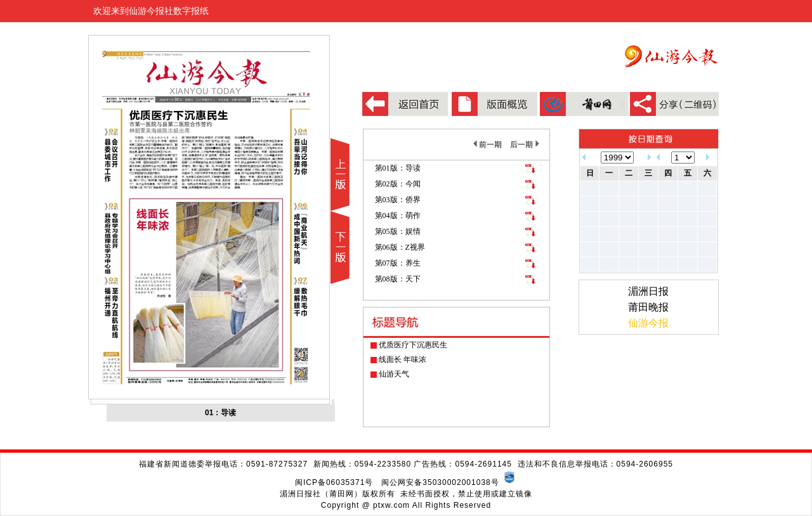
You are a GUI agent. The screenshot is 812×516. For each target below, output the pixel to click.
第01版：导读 (398, 168)
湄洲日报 (648, 291)
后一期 (524, 145)
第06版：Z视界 (400, 247)
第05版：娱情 (398, 231)
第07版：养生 (398, 263)
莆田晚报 (648, 307)
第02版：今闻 (398, 184)
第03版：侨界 (398, 200)
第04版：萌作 (398, 216)
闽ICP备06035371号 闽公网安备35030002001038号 (397, 482)
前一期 (488, 145)
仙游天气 (394, 374)
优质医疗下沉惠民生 (413, 345)
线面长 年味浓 (403, 359)
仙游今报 (648, 323)
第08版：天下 (398, 279)
